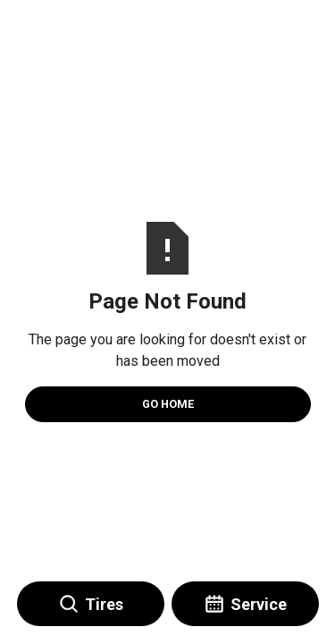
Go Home (168, 404)
